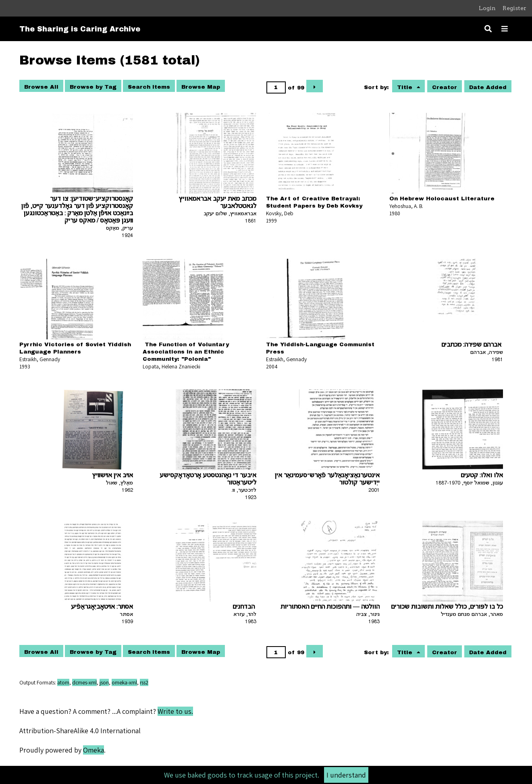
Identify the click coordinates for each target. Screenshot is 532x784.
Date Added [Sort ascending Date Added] (488, 87)
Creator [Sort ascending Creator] (445, 87)
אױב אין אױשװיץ (112, 476)
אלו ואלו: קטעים (482, 476)
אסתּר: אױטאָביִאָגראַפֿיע (102, 607)
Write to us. (175, 711)
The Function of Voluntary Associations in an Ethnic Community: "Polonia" (186, 352)
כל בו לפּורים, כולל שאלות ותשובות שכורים (447, 607)
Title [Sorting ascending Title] (406, 87)
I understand (346, 775)
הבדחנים (244, 607)
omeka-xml (124, 682)
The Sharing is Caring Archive (80, 29)
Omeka (94, 750)
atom (63, 682)
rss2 (144, 682)
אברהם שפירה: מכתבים (472, 345)
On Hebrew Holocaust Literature (442, 199)
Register (514, 8)
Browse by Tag (93, 87)
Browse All (41, 87)
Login (487, 8)
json (104, 682)
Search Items (149, 87)
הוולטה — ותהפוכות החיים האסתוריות (330, 607)
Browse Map (201, 87)
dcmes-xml (84, 682)
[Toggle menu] (505, 29)
